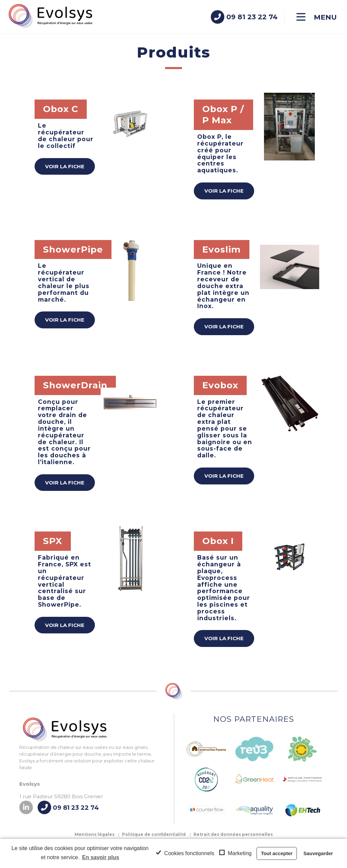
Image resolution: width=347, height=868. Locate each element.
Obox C (61, 109)
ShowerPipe (73, 249)
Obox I (218, 541)
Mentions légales (95, 834)
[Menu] (317, 17)
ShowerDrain (75, 385)
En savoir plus (100, 857)
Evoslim (222, 249)
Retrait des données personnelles (233, 834)
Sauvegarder (318, 853)
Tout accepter (277, 853)
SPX (53, 541)
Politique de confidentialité (154, 834)
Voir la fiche (65, 166)
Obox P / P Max (223, 115)
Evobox (220, 385)
